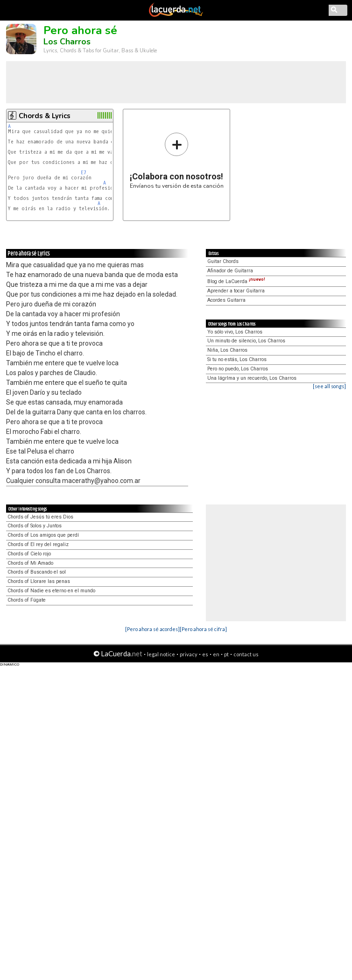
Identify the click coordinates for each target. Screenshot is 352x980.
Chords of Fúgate (27, 600)
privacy (189, 654)
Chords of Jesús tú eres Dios (40, 517)
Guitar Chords (223, 261)
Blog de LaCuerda (236, 281)
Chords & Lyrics (45, 116)
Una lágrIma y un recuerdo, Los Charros (252, 378)
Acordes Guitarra (226, 300)
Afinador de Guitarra (230, 271)
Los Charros (67, 42)
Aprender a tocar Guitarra (236, 291)
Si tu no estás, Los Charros (237, 359)
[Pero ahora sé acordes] (152, 629)
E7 (84, 173)
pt (226, 654)
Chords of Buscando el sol (37, 572)
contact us (246, 654)
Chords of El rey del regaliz (38, 544)
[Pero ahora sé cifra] (203, 629)
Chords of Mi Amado (30, 563)
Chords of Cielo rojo (29, 554)
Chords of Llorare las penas (39, 581)
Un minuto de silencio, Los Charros (246, 341)
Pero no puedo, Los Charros (238, 369)
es (205, 654)
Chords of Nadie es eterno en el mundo (51, 591)
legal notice (161, 654)
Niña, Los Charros (227, 350)
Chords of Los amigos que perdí (43, 535)
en (216, 654)
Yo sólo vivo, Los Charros (235, 332)
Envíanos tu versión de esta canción (177, 160)
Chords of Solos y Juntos (35, 526)
